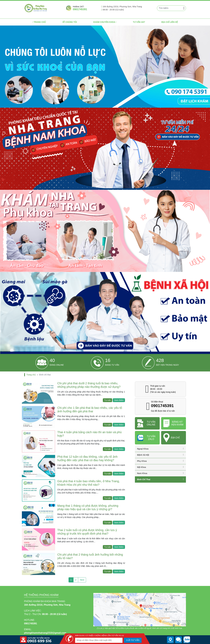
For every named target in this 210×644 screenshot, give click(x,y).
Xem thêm (119, 400)
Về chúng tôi (70, 22)
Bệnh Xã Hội (160, 455)
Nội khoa (160, 467)
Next (82, 580)
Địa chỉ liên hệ (170, 22)
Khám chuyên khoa (105, 22)
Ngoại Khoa (160, 449)
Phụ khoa (160, 461)
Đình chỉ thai (160, 479)
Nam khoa (160, 473)
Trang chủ (39, 22)
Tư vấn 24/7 (139, 22)
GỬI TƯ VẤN (133, 640)
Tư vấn (107, 400)
